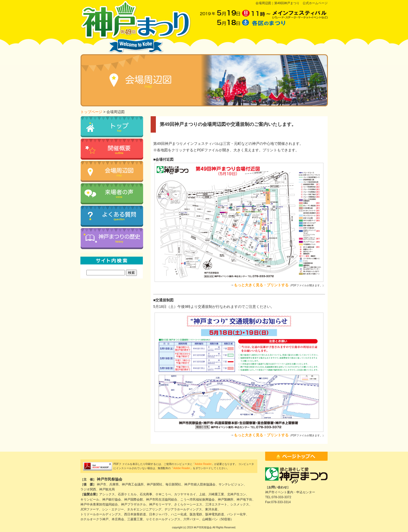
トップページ (91, 112)
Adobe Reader (203, 464)
